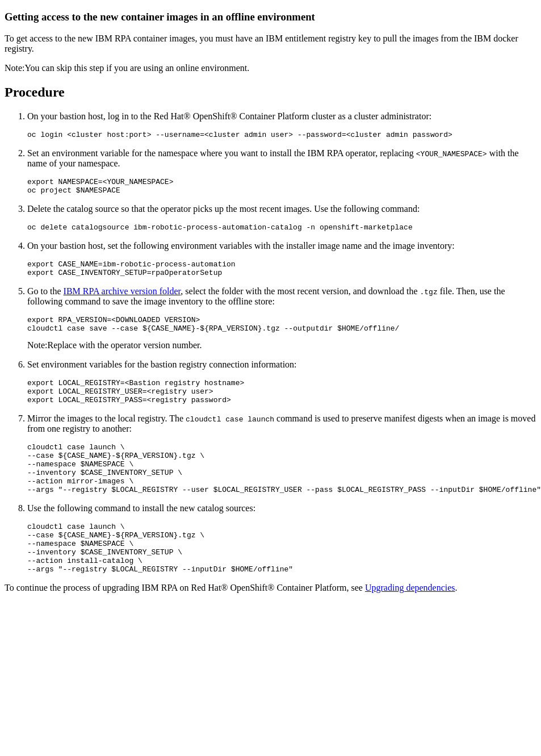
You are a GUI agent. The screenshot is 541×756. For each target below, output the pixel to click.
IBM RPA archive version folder (122, 301)
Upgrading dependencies (410, 627)
